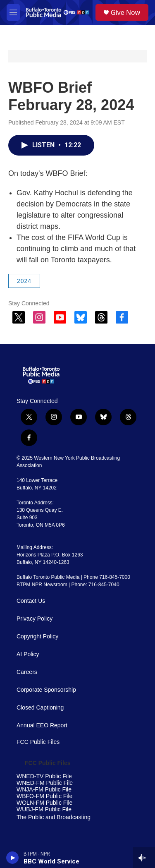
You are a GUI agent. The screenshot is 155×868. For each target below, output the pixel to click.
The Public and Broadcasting (54, 817)
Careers (27, 672)
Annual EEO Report (42, 725)
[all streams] (144, 858)
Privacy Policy (35, 619)
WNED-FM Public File (45, 783)
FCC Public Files (38, 742)
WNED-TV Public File (44, 776)
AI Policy (28, 654)
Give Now (125, 12)
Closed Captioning (40, 708)
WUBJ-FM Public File (44, 809)
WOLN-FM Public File (44, 803)
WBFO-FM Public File (44, 796)
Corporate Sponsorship (46, 690)
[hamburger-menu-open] (13, 12)
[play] (13, 858)
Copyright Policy (37, 637)
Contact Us (31, 601)
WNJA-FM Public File (44, 790)
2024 (24, 281)
